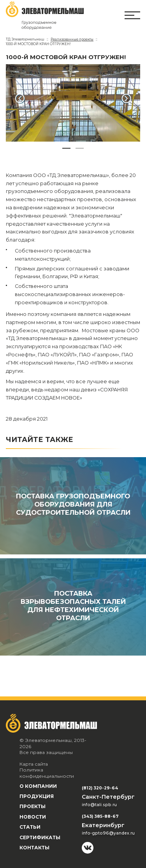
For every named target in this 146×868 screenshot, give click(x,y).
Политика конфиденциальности (47, 773)
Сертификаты (40, 837)
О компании (38, 786)
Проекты (33, 806)
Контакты (34, 848)
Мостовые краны (104, 331)
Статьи (30, 827)
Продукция (37, 796)
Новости (33, 817)
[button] (20, 98)
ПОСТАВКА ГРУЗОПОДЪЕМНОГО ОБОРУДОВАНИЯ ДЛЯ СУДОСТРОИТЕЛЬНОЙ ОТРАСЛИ (73, 504)
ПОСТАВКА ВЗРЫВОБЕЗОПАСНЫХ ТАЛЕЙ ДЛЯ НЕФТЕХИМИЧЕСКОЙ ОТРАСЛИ (73, 606)
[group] (73, 103)
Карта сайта (34, 764)
